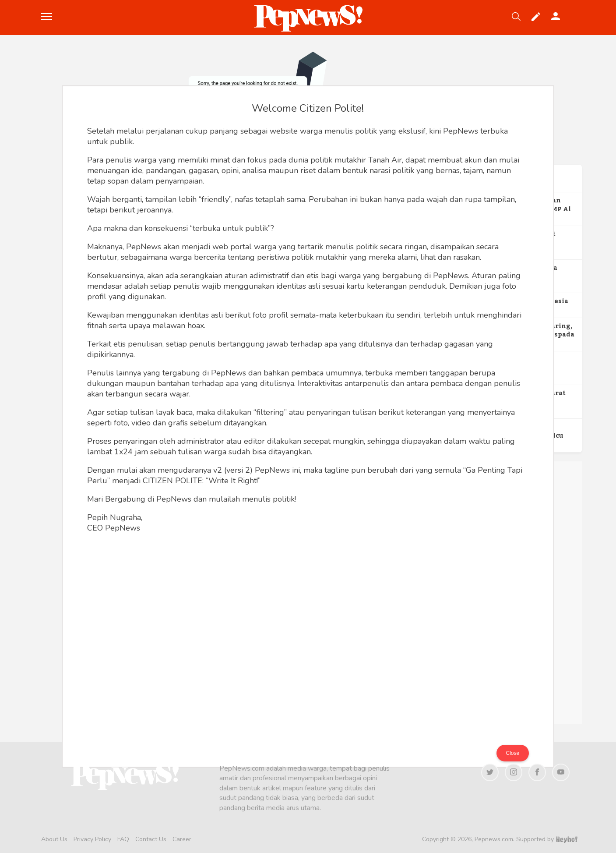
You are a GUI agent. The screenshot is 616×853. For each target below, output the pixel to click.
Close (513, 753)
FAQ (123, 839)
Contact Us (151, 839)
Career (182, 839)
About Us (54, 839)
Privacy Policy (92, 839)
